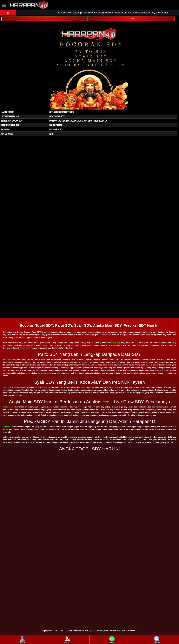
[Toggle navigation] (4, 5)
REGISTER (45, 19)
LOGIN (131, 19)
